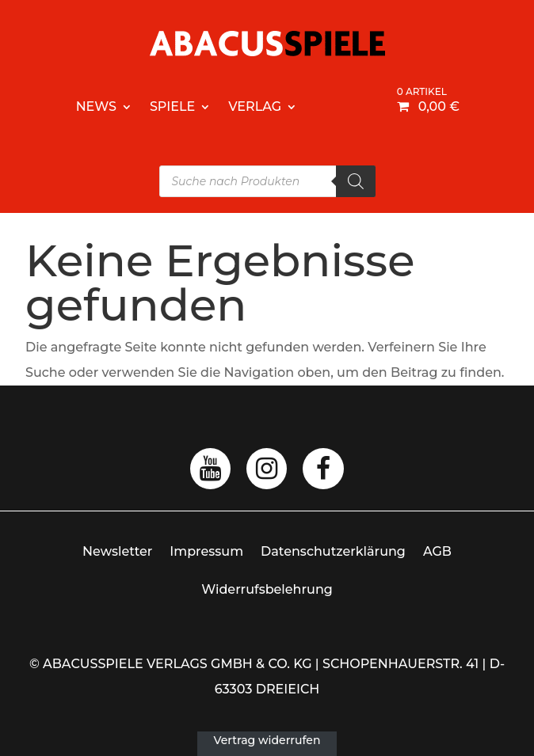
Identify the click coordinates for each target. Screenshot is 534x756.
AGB (437, 551)
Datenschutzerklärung (333, 551)
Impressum (206, 551)
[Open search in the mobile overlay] (267, 181)
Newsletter (117, 551)
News (96, 106)
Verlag (255, 106)
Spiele (172, 106)
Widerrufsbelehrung (267, 589)
